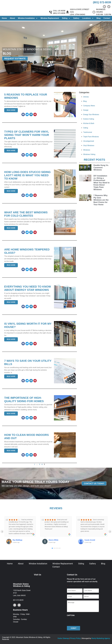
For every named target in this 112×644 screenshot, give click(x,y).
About (12, 19)
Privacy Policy (75, 638)
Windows (87, 150)
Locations (88, 19)
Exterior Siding (89, 119)
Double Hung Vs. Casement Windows (101, 168)
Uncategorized (89, 141)
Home (4, 19)
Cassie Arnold (90, 540)
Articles (86, 97)
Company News (89, 106)
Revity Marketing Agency (101, 638)
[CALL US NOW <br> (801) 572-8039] (51, 13)
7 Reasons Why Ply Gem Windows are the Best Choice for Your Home (101, 200)
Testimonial (88, 132)
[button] (23, 114)
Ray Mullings (17, 540)
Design (86, 110)
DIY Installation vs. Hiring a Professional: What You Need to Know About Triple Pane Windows (101, 183)
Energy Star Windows (91, 115)
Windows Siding (89, 154)
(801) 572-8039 (102, 2)
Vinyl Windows (89, 146)
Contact (107, 19)
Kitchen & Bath (89, 123)
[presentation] (83, 621)
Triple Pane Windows (91, 137)
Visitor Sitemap (63, 638)
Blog (99, 19)
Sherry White (53, 540)
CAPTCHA (71, 615)
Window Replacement (50, 19)
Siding (66, 19)
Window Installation (28, 19)
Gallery (76, 19)
